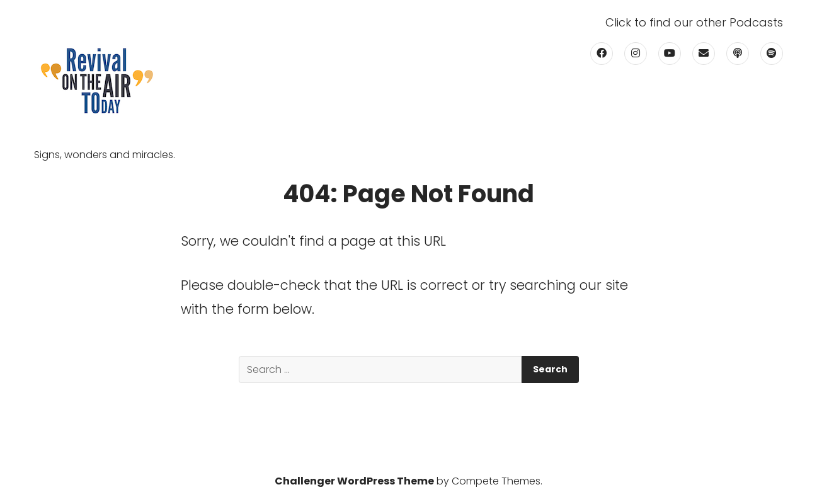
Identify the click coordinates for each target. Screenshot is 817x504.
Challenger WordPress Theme (354, 481)
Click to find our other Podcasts (694, 23)
